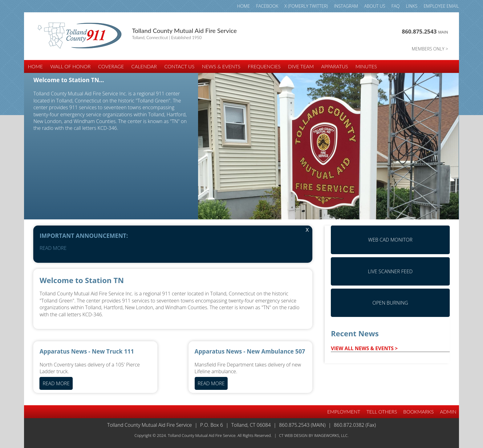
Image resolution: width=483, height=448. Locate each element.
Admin (448, 412)
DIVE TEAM (301, 66)
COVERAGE (111, 66)
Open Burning (390, 303)
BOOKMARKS (418, 412)
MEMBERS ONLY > (430, 49)
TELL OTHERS (382, 412)
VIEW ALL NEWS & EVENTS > (364, 348)
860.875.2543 (425, 31)
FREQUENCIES (264, 66)
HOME (244, 6)
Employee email (441, 6)
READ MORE (53, 248)
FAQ (396, 6)
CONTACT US (179, 66)
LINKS (412, 6)
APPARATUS (335, 66)
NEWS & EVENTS (221, 66)
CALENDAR (144, 66)
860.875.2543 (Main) (302, 425)
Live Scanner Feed (390, 271)
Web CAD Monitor (390, 240)
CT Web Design (293, 435)
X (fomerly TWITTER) (306, 6)
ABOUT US (375, 6)
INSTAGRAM (346, 6)
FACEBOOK (267, 6)
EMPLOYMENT (344, 412)
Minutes (366, 66)
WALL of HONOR (70, 66)
